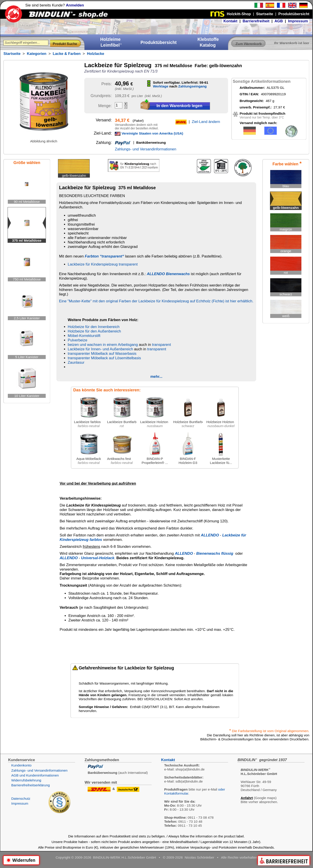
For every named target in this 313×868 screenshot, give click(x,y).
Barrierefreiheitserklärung (30, 785)
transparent (162, 345)
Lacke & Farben (67, 54)
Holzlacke (96, 54)
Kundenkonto (21, 765)
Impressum (298, 21)
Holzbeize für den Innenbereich (94, 327)
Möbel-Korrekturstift (84, 336)
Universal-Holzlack (98, 558)
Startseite (12, 54)
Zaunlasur (76, 362)
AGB (279, 21)
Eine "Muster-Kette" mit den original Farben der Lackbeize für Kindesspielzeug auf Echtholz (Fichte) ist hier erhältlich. (156, 301)
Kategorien (37, 54)
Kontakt (230, 21)
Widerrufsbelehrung (26, 780)
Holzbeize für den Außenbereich (94, 331)
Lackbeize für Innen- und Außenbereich (100, 349)
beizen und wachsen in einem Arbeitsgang (103, 345)
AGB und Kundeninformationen (35, 775)
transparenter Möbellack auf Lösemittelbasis (104, 358)
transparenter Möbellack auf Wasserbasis (102, 354)
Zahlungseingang (193, 86)
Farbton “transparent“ (104, 256)
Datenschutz (21, 798)
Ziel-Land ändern (206, 122)
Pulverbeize (78, 340)
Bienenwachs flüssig (215, 553)
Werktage (161, 86)
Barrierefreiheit (256, 21)
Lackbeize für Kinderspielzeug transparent (103, 264)
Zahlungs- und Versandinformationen (145, 149)
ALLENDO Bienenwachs (168, 274)
